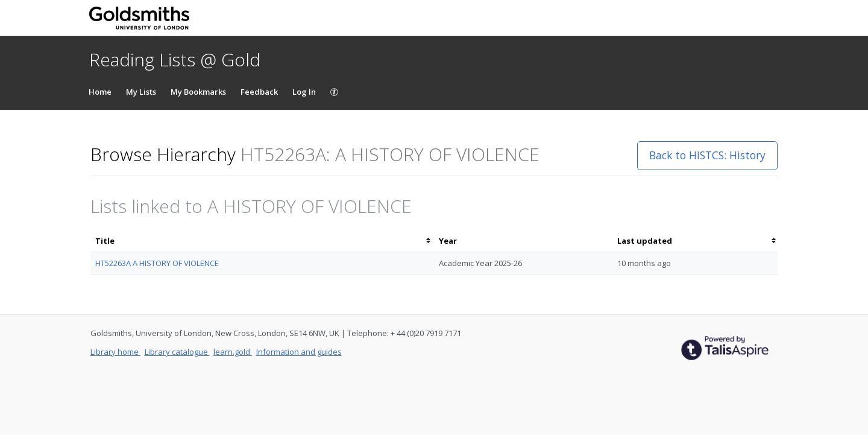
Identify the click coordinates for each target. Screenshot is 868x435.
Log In (304, 92)
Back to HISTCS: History (707, 155)
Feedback (259, 92)
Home (100, 92)
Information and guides (299, 352)
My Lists (141, 92)
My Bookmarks (198, 92)
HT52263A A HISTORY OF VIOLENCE (157, 263)
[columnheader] (262, 241)
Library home (115, 352)
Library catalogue (177, 352)
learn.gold (233, 352)
